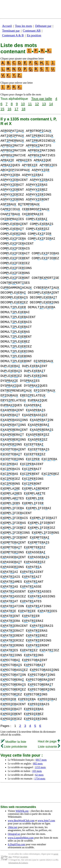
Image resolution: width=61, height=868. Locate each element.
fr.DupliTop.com (16, 844)
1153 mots (40, 767)
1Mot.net (13, 827)
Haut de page (49, 741)
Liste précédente (14, 747)
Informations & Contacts (18, 863)
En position (34, 35)
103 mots (37, 771)
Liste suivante (49, 747)
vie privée (24, 857)
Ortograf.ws (14, 834)
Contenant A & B (13, 35)
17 (16, 109)
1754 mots (40, 779)
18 (23, 109)
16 (9, 109)
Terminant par (11, 31)
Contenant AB (32, 31)
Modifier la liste (14, 742)
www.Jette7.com (46, 821)
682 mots (38, 764)
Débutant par (43, 26)
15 (2, 109)
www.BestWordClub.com (21, 821)
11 (30, 104)
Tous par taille (42, 99)
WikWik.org (22, 811)
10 (23, 104)
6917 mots (41, 760)
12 (37, 104)
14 (51, 104)
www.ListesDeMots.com (21, 838)
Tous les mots (24, 26)
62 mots (39, 775)
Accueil (7, 26)
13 (44, 104)
